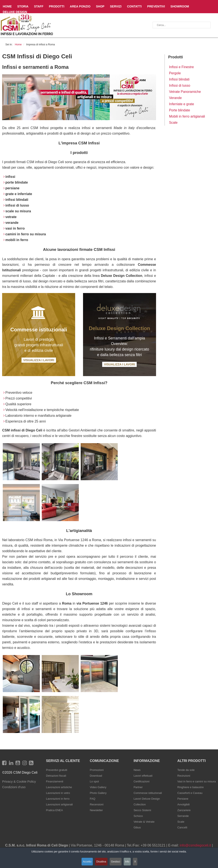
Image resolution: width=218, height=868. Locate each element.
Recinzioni (184, 776)
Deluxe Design (15, 12)
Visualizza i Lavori (39, 360)
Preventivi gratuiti (57, 770)
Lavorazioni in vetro (58, 793)
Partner (138, 787)
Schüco (138, 816)
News (137, 770)
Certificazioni (141, 781)
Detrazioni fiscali (56, 776)
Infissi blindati (179, 79)
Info (129, 862)
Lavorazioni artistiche (59, 787)
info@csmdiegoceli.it (195, 845)
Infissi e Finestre (181, 67)
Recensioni (97, 804)
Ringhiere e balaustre (191, 787)
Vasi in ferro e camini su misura (196, 781)
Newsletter (96, 810)
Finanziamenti (55, 781)
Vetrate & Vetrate (144, 822)
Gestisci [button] (116, 862)
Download (96, 776)
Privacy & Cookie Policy (19, 781)
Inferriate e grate (181, 104)
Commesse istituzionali (148, 793)
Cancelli (182, 827)
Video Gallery (98, 787)
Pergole (175, 73)
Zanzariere (184, 810)
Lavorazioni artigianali (59, 804)
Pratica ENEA (54, 810)
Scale (173, 123)
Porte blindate (180, 110)
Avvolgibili (184, 804)
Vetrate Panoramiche (185, 92)
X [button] (138, 862)
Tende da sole (186, 770)
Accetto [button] (85, 862)
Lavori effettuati (143, 776)
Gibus (137, 827)
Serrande (183, 816)
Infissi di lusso (180, 86)
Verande (175, 98)
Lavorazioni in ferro (58, 799)
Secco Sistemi (142, 810)
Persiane (183, 799)
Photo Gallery (98, 793)
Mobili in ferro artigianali (187, 116)
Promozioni (97, 770)
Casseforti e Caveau (190, 793)
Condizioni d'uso (14, 787)
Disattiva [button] (100, 862)
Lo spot (94, 781)
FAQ (93, 799)
